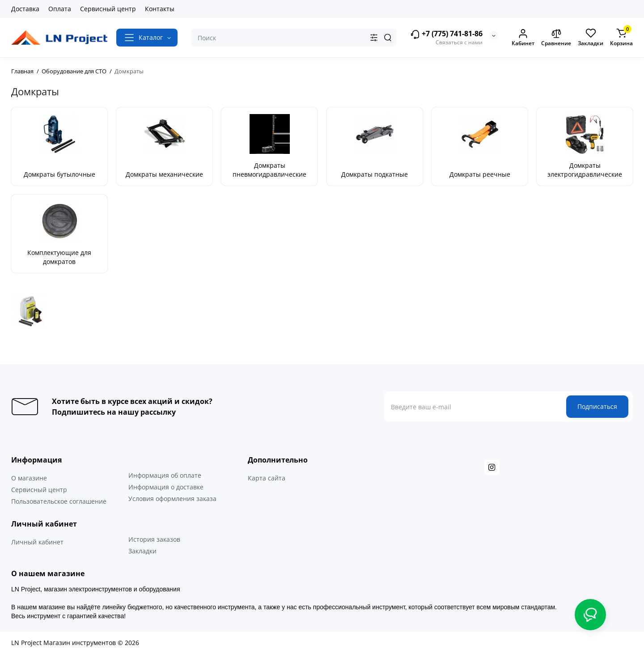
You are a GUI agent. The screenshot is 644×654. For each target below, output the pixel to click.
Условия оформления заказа (172, 499)
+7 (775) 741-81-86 (446, 34)
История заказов (154, 539)
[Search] (388, 38)
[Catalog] (147, 38)
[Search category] (374, 38)
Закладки (142, 551)
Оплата (60, 9)
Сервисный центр (108, 9)
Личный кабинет (37, 542)
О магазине (29, 478)
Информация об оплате (165, 475)
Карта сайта (267, 478)
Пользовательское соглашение (59, 501)
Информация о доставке (166, 487)
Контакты (160, 9)
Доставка (25, 9)
